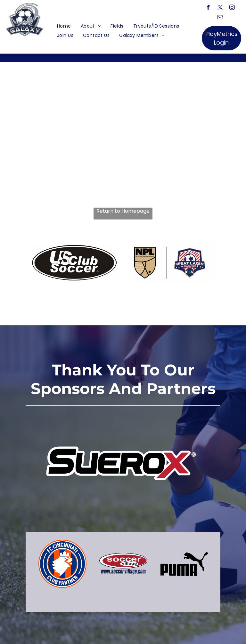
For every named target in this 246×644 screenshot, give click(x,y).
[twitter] (220, 8)
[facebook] (208, 8)
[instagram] (232, 8)
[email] (220, 18)
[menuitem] (64, 26)
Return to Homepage (123, 211)
